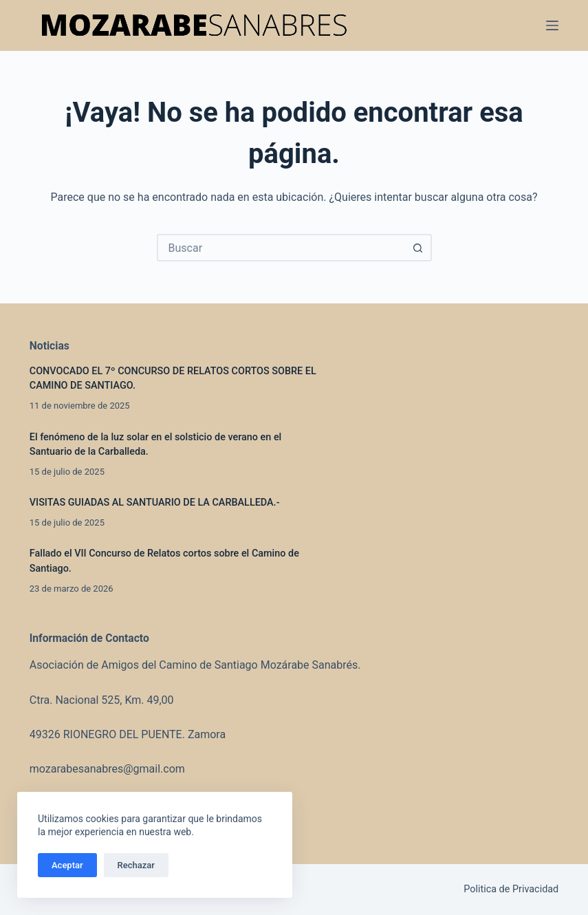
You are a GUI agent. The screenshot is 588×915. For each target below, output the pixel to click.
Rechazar (136, 865)
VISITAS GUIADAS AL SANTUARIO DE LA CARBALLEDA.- (157, 503)
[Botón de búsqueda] (418, 248)
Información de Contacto (89, 638)
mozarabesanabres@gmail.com (107, 769)
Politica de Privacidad (511, 889)
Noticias (50, 346)
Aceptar (67, 865)
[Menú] (552, 25)
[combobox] (282, 248)
